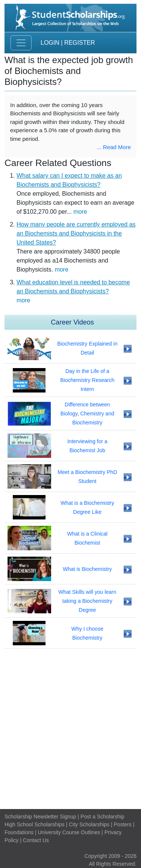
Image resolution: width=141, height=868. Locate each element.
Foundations (19, 832)
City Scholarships (89, 824)
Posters (123, 824)
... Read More (114, 147)
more (80, 212)
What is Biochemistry (87, 569)
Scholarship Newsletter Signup (40, 817)
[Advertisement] (70, 729)
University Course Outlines (69, 832)
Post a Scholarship (102, 817)
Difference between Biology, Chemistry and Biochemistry (87, 414)
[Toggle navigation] (21, 43)
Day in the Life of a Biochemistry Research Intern (87, 380)
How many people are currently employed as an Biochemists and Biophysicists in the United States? (76, 233)
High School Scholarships (35, 824)
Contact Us (36, 840)
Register (80, 43)
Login (50, 43)
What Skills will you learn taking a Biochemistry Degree (87, 601)
